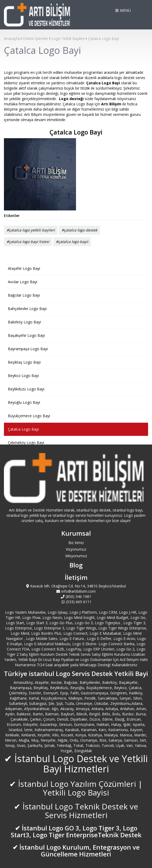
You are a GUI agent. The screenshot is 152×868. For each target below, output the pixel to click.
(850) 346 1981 (76, 596)
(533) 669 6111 (76, 602)
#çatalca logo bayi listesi (28, 242)
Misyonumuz (76, 556)
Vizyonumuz (76, 549)
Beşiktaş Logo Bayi (24, 362)
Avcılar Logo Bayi (23, 282)
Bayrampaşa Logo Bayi (28, 349)
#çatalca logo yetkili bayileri (31, 230)
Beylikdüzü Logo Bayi (26, 389)
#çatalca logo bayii (72, 242)
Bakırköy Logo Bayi (24, 322)
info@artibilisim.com (76, 591)
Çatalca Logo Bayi (23, 429)
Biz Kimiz (76, 543)
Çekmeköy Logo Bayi (26, 443)
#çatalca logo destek (79, 230)
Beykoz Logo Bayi (23, 376)
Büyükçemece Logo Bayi (29, 416)
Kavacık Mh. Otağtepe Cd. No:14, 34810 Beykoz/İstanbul (76, 586)
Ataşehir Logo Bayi (24, 268)
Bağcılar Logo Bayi (24, 295)
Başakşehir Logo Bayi (26, 335)
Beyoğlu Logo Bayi (24, 402)
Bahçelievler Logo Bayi (27, 309)
